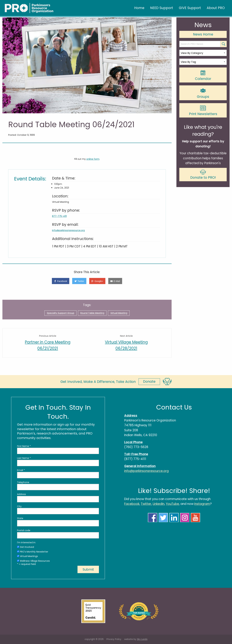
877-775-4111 (59, 216)
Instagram (202, 504)
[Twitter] (79, 281)
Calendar (203, 75)
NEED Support (162, 8)
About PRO (216, 8)
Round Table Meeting (92, 313)
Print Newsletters (203, 111)
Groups (203, 93)
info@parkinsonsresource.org (68, 230)
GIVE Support (190, 8)
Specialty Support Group (61, 313)
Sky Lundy (142, 639)
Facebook (132, 504)
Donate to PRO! (203, 175)
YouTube (172, 504)
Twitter (146, 504)
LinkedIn (159, 504)
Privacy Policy (114, 639)
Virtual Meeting (119, 313)
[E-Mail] (115, 281)
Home (139, 8)
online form (93, 159)
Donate (149, 381)
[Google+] (97, 281)
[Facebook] (61, 281)
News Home (203, 34)
